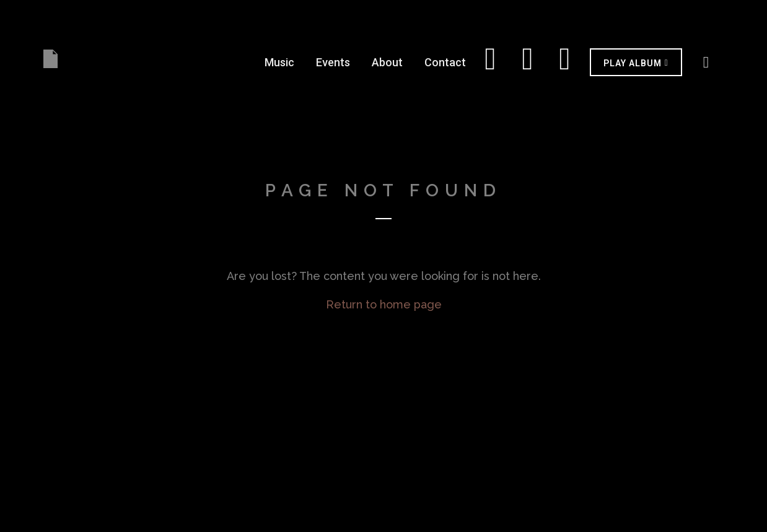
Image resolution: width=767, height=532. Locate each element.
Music (279, 62)
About (387, 62)
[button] (636, 62)
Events (333, 62)
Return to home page (384, 304)
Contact (445, 62)
